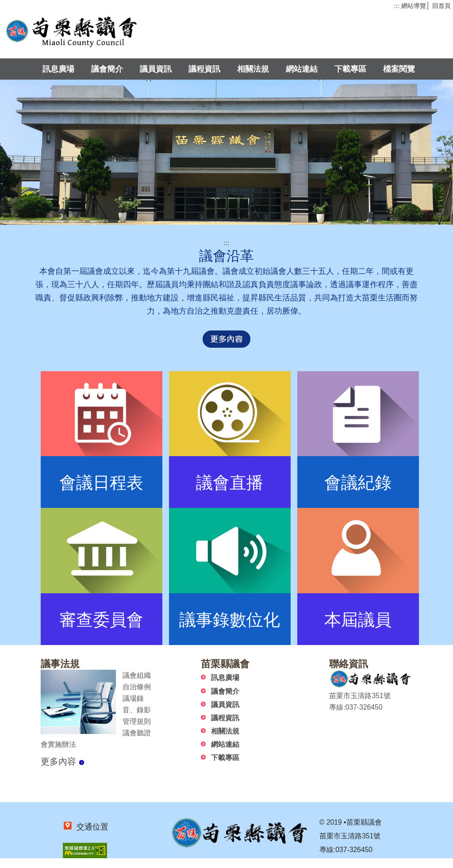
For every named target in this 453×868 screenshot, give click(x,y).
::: (397, 6)
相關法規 (253, 69)
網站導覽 (414, 6)
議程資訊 (204, 69)
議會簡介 (107, 69)
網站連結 (302, 69)
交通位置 (90, 827)
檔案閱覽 (399, 69)
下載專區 (350, 69)
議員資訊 (156, 69)
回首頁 (441, 6)
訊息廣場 (58, 69)
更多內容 (62, 761)
